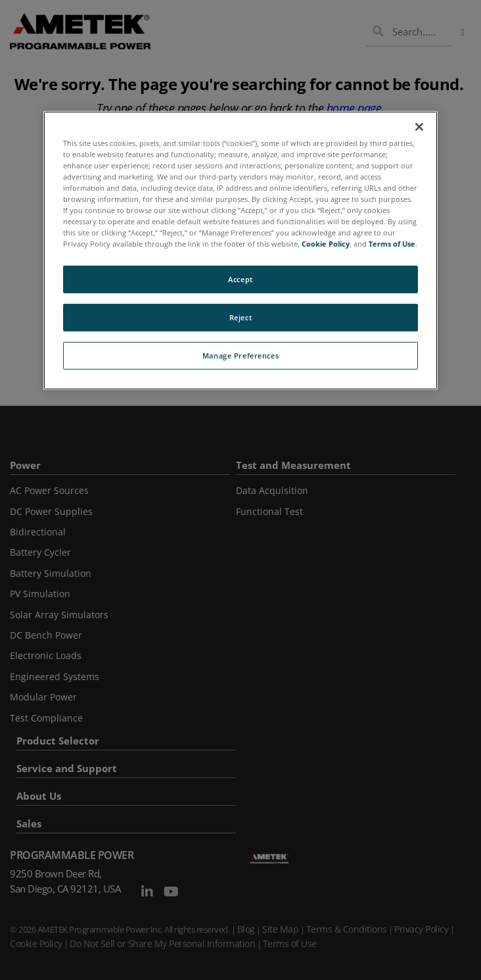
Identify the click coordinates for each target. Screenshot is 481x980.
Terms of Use (392, 244)
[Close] (419, 126)
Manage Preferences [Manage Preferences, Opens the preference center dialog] (240, 355)
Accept (240, 279)
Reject (240, 317)
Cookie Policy (326, 244)
